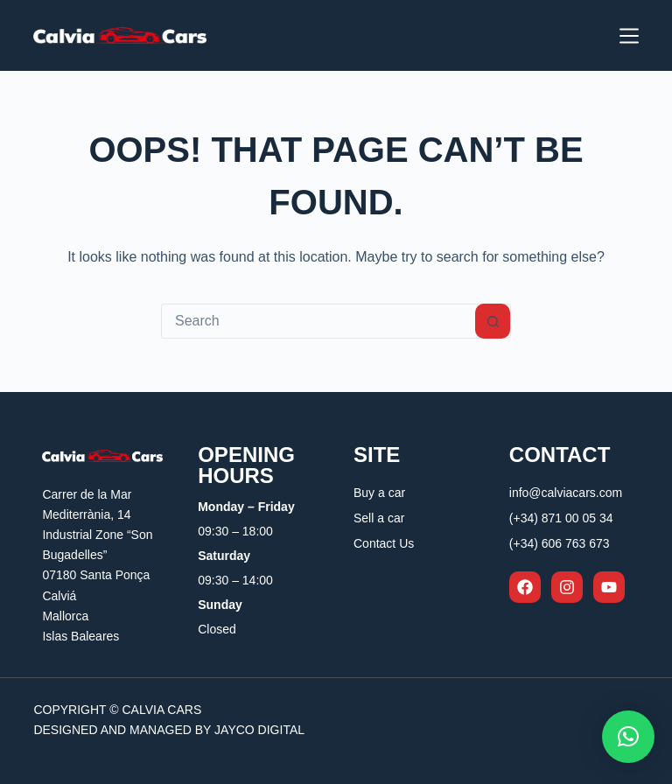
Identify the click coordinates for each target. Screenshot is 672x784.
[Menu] (629, 36)
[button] (628, 737)
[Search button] (493, 321)
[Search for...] (318, 321)
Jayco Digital (259, 730)
